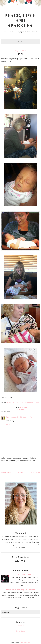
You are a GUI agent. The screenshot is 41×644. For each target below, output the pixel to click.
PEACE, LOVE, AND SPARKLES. (20, 21)
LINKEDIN (20, 626)
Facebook (11, 403)
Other (37, 403)
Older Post (35, 473)
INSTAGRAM (20, 631)
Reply (8, 424)
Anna (8, 417)
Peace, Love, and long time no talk (20, 590)
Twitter (20, 403)
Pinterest (29, 403)
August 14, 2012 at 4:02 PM (22, 417)
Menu (21, 41)
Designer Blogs (26, 642)
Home (21, 473)
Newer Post (6, 473)
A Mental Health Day (25, 574)
